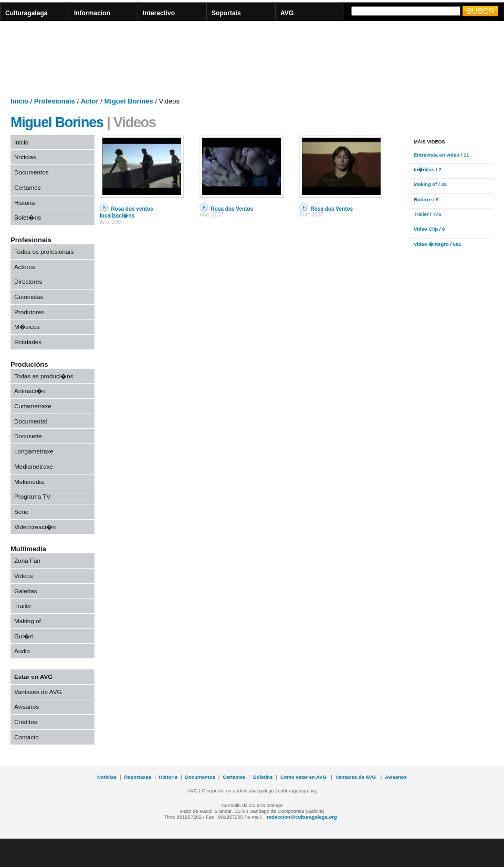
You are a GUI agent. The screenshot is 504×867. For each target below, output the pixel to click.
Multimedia (29, 482)
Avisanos (27, 706)
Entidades (28, 342)
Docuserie (28, 436)
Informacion (92, 13)
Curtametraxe (33, 406)
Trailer (23, 606)
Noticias (25, 157)
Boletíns (263, 777)
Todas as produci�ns (44, 376)
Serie (21, 512)
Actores (25, 267)
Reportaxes (138, 777)
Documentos (31, 172)
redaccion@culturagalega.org (302, 817)
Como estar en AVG (304, 777)
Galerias (26, 591)
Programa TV (32, 496)
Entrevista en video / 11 (441, 155)
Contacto (27, 737)
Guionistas (29, 297)
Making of (28, 621)
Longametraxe (34, 451)
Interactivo (159, 13)
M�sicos (27, 327)
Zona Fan (27, 560)
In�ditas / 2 (428, 169)
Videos (24, 576)
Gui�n (24, 636)
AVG (287, 13)
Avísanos (396, 777)
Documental (30, 421)
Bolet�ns (28, 217)
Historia (25, 203)
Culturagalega (27, 13)
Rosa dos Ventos (232, 209)
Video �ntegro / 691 (438, 244)
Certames (28, 187)
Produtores (29, 312)
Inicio (21, 142)
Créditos (26, 722)
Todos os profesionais (44, 251)
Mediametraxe (34, 466)
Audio (22, 651)
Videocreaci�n (35, 527)
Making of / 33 (430, 184)
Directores (28, 281)
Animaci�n (30, 391)
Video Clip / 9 (429, 229)
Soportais (226, 13)
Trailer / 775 (427, 214)
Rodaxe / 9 (426, 199)
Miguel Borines (57, 122)
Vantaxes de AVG (38, 692)
